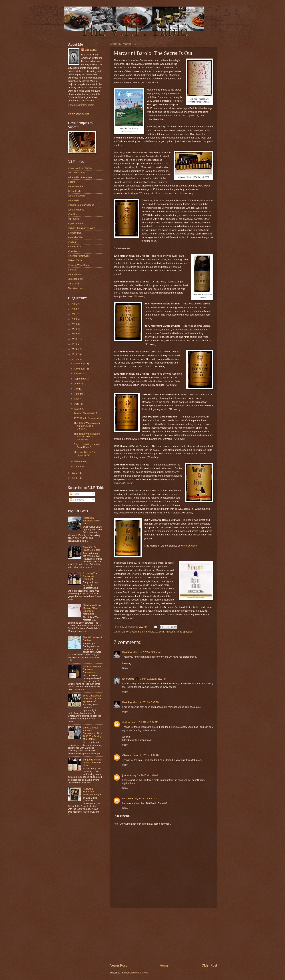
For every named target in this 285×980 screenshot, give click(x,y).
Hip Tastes (73, 219)
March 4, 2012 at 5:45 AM (146, 702)
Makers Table (75, 260)
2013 (75, 354)
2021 (75, 314)
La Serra (160, 632)
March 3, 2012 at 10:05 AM (147, 652)
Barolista (73, 270)
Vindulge (73, 242)
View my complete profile (81, 105)
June (77, 394)
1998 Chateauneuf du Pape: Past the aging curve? (93, 698)
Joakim (126, 722)
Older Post (209, 965)
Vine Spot (73, 214)
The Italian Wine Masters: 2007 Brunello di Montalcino (87, 437)
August (78, 384)
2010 (75, 478)
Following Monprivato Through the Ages (92, 792)
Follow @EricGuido (79, 114)
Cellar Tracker (75, 191)
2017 (75, 334)
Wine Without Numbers (80, 177)
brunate (150, 632)
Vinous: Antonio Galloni (80, 168)
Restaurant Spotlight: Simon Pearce (91, 521)
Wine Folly (73, 200)
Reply (125, 668)
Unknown (128, 799)
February (79, 461)
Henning (127, 652)
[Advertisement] (163, 936)
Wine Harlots (75, 274)
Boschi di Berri (137, 632)
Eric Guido (128, 679)
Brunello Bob (75, 233)
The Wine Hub (75, 288)
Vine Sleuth (74, 251)
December (80, 364)
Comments (77, 500)
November (80, 369)
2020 (75, 319)
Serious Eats (75, 247)
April (77, 404)
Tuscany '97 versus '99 (86, 413)
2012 (75, 359)
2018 (75, 329)
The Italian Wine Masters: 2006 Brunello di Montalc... (87, 426)
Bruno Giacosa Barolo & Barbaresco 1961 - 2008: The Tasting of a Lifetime (93, 733)
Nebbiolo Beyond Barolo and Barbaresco (92, 669)
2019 (75, 324)
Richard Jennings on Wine (82, 228)
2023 (75, 309)
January (79, 466)
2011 (75, 473)
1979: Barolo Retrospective (88, 418)
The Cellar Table (77, 173)
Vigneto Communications (81, 205)
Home (164, 965)
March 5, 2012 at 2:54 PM (145, 722)
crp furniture (129, 783)
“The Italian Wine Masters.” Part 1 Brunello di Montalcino (92, 610)
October (79, 374)
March (78, 409)
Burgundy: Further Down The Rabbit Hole (92, 762)
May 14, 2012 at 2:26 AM (146, 755)
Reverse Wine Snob (78, 265)
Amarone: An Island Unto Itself (92, 548)
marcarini (171, 632)
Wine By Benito (76, 210)
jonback (127, 775)
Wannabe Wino (76, 237)
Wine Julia (73, 284)
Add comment (123, 816)
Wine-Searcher (189, 546)
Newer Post (118, 965)
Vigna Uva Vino (76, 223)
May (77, 399)
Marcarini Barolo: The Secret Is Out (85, 453)
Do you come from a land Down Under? (87, 446)
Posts (74, 494)
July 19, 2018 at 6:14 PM (147, 799)
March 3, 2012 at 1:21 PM (153, 679)
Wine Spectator (130, 131)
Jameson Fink (75, 279)
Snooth (72, 182)
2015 (75, 344)
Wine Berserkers (77, 196)
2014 (75, 349)
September (80, 379)
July (77, 389)
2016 (75, 339)
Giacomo (127, 755)
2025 (75, 304)
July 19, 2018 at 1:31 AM (145, 775)
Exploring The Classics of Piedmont (90, 576)
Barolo (125, 632)
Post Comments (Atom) (136, 973)
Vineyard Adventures (79, 256)
